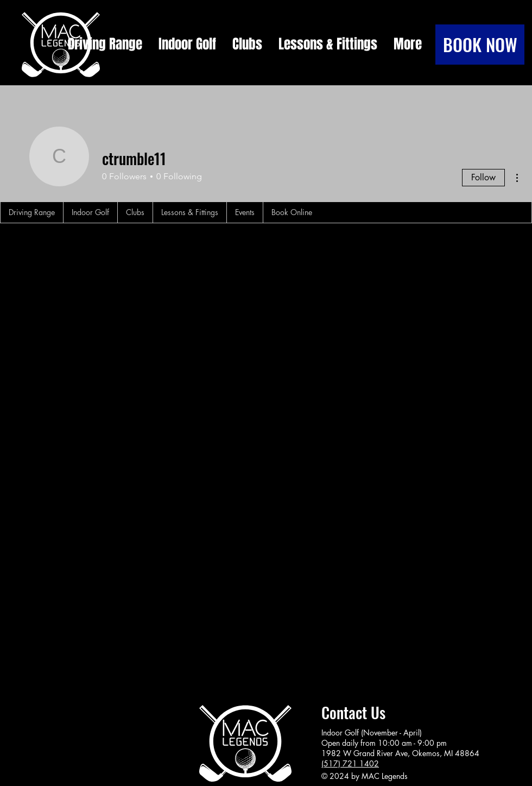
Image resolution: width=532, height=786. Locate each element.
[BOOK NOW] (480, 45)
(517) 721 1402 (350, 763)
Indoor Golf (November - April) (372, 732)
